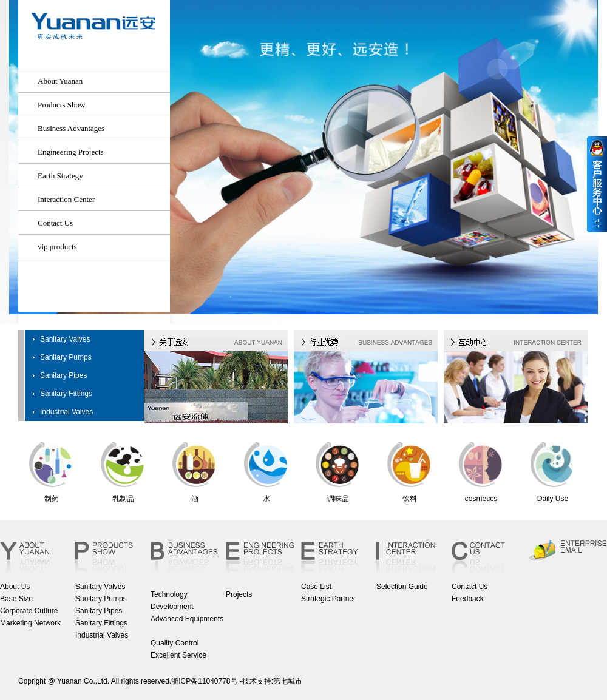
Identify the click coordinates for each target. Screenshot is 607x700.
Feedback (468, 599)
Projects (239, 594)
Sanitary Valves (65, 339)
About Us (15, 587)
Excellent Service (178, 655)
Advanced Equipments (187, 619)
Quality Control (175, 643)
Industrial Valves (66, 412)
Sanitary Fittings (66, 394)
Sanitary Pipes (63, 375)
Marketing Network (30, 623)
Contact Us (470, 587)
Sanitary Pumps (66, 357)
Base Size (16, 599)
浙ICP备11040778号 (204, 681)
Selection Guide (402, 587)
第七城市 (288, 681)
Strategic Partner (328, 599)
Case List (316, 587)
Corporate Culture (29, 611)
